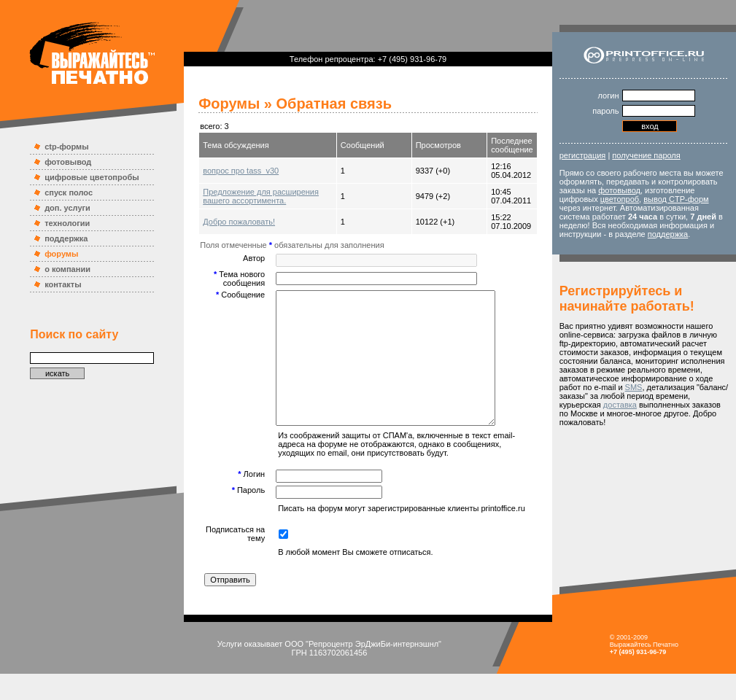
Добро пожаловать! (239, 222)
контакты (63, 284)
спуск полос (69, 192)
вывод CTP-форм (676, 199)
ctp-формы (66, 147)
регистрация (583, 155)
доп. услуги (67, 208)
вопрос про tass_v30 (241, 171)
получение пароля (646, 155)
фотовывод (68, 162)
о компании (67, 269)
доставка (620, 405)
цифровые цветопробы (92, 177)
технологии (67, 223)
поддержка (66, 238)
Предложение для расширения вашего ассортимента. (261, 196)
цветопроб (620, 199)
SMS (634, 387)
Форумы (229, 104)
